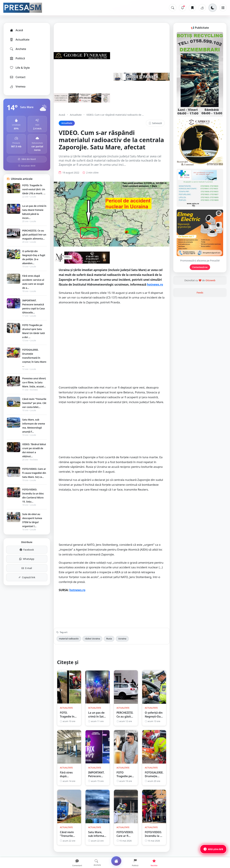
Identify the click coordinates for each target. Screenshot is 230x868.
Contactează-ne (200, 267)
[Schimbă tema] (213, 8)
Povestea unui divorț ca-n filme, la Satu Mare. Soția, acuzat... (34, 382)
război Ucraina (93, 639)
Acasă (16, 30)
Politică (17, 58)
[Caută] (173, 8)
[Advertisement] (112, 332)
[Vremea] (202, 8)
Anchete (18, 49)
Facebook (27, 550)
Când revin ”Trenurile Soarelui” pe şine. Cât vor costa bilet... (34, 403)
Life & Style (20, 68)
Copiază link (27, 577)
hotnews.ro (155, 285)
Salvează (155, 123)
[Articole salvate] (192, 8)
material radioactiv (69, 639)
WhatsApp (27, 559)
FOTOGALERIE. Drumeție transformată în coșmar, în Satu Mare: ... (34, 358)
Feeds (200, 293)
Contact (17, 77)
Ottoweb (210, 280)
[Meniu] (223, 8)
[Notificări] (182, 8)
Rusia (109, 639)
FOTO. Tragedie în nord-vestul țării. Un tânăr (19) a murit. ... (34, 189)
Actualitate (19, 40)
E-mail (27, 568)
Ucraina (122, 639)
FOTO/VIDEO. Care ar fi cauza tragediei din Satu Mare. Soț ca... (34, 473)
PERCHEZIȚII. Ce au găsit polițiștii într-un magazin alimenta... (34, 235)
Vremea (17, 86)
